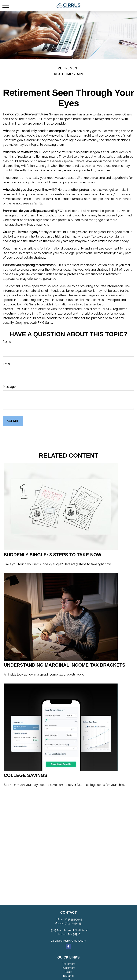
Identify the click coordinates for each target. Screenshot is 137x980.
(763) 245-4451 (73, 923)
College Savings (26, 775)
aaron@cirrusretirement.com (68, 941)
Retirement (68, 964)
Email (7, 364)
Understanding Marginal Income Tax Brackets (65, 665)
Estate (68, 972)
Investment (68, 968)
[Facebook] (68, 947)
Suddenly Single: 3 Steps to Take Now (53, 555)
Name (7, 341)
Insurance (68, 976)
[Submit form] (13, 421)
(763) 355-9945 (73, 919)
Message (9, 387)
